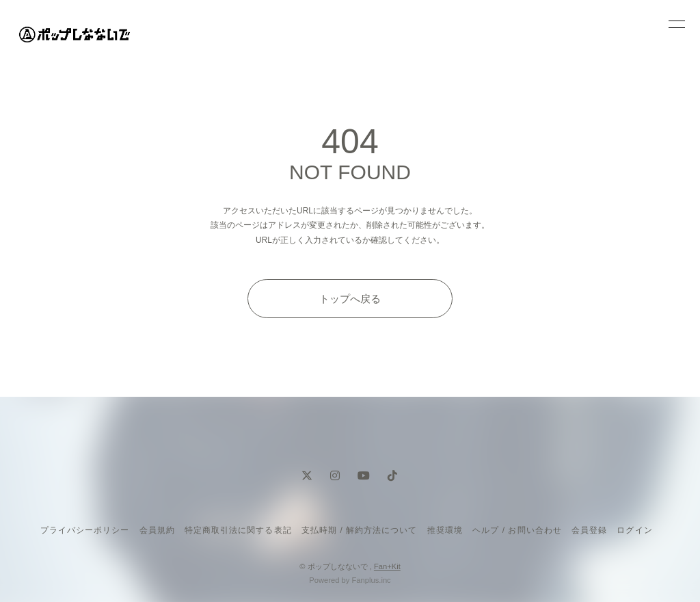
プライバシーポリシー (85, 530)
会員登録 (589, 530)
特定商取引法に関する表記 (238, 530)
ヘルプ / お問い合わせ (517, 530)
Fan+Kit (387, 566)
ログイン (634, 530)
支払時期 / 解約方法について (360, 530)
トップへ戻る (350, 299)
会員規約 (157, 530)
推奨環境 (445, 530)
